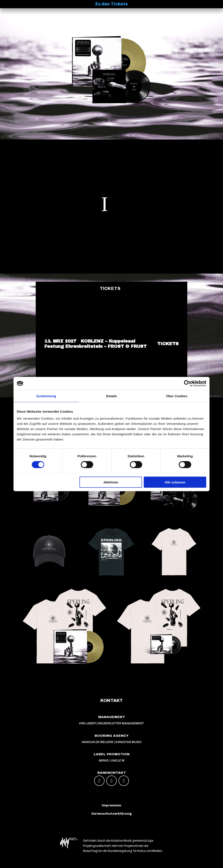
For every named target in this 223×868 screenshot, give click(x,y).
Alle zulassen (175, 482)
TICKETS (168, 344)
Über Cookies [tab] (177, 396)
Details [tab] (111, 396)
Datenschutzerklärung (112, 814)
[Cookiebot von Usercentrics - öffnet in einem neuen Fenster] (187, 384)
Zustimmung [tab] (46, 396)
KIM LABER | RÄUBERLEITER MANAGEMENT (111, 723)
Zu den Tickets (111, 4)
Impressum (111, 805)
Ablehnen (111, 482)
